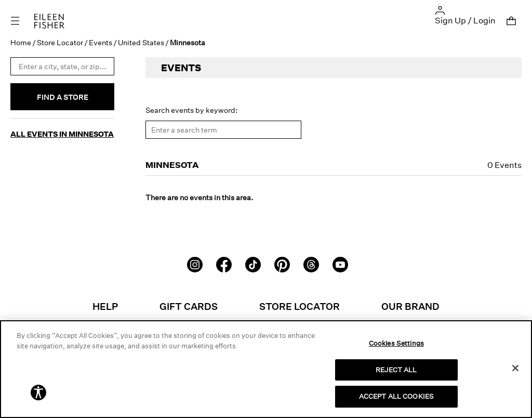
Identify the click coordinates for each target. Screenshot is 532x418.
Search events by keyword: (191, 110)
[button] (440, 9)
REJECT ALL (396, 370)
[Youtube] (340, 264)
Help (105, 306)
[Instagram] (195, 264)
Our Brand (410, 306)
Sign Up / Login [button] (465, 20)
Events (101, 42)
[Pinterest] (282, 264)
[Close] (515, 368)
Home (21, 42)
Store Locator (60, 42)
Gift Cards (189, 306)
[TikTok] (253, 264)
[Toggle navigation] (22, 21)
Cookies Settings (396, 343)
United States (141, 42)
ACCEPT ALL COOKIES (396, 396)
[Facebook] (224, 264)
